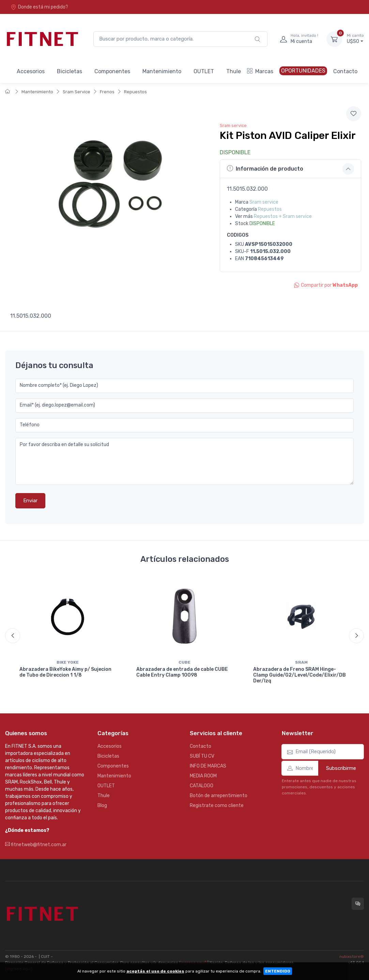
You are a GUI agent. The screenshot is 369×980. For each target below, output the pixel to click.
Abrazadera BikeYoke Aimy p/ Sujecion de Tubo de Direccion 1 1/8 (65, 672)
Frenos (107, 92)
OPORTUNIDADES (303, 71)
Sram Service (76, 92)
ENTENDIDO (278, 971)
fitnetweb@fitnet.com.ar (36, 845)
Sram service (233, 125)
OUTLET (204, 71)
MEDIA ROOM (203, 776)
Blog (102, 805)
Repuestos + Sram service (283, 216)
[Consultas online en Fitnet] (358, 904)
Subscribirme (341, 768)
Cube (184, 662)
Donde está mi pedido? (39, 7)
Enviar (30, 501)
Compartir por (326, 285)
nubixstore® (352, 957)
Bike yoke (68, 662)
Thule (234, 71)
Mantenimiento (162, 71)
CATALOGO (202, 786)
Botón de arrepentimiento (219, 796)
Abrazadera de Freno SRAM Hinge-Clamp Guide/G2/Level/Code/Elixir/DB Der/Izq (299, 675)
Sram (301, 662)
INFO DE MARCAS (208, 766)
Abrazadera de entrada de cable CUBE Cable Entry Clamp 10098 (182, 672)
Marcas (260, 71)
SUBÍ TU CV (202, 756)
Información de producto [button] (265, 169)
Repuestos (135, 92)
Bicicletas (70, 71)
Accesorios (31, 71)
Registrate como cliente (217, 805)
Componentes (112, 71)
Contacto (345, 71)
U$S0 (355, 39)
